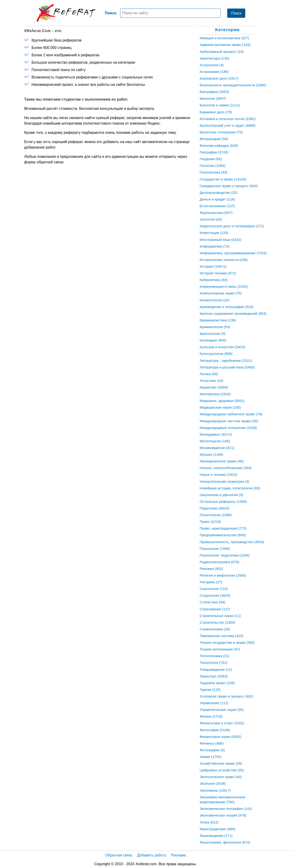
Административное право (225, 45)
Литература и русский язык (227, 367)
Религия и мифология (223, 575)
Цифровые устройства (222, 770)
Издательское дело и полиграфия (232, 226)
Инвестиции (214, 233)
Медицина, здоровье (222, 401)
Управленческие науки (222, 710)
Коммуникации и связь (224, 286)
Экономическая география (226, 809)
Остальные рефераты (223, 501)
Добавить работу (152, 855)
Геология (213, 166)
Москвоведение (217, 448)
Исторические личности (224, 260)
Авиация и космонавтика (224, 38)
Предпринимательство (223, 535)
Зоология (211, 219)
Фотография (212, 750)
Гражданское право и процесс (229, 186)
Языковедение (216, 836)
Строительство (218, 622)
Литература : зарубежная (226, 361)
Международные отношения (228, 428)
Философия (215, 730)
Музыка (212, 454)
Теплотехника (215, 656)
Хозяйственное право (221, 763)
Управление (214, 703)
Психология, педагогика (225, 555)
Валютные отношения (221, 132)
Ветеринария (214, 139)
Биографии (214, 92)
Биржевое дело (216, 112)
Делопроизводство (219, 193)
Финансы (212, 743)
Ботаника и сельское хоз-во (228, 119)
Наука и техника (218, 474)
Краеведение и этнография (227, 307)
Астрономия (214, 72)
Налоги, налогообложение (226, 468)
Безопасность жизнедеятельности (233, 85)
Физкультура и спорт (222, 723)
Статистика (213, 602)
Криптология (213, 334)
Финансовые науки (221, 737)
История (213, 266)
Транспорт (214, 676)
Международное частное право (229, 421)
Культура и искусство (223, 347)
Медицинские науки (220, 407)
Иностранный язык (221, 240)
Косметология (215, 300)
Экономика (215, 790)
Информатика (215, 246)
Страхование (215, 609)
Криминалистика (218, 320)
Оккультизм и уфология (221, 495)
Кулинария (213, 340)
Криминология (215, 327)
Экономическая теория (223, 815)
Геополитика (214, 172)
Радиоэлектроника (220, 562)
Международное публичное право (231, 414)
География (214, 152)
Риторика (211, 582)
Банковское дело (219, 78)
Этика (209, 822)
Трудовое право (217, 683)
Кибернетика (214, 280)
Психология (215, 549)
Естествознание (217, 206)
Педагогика (215, 508)
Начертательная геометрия (225, 481)
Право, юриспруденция (223, 528)
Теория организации (220, 649)
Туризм (210, 690)
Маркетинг (214, 387)
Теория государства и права (227, 642)
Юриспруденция (218, 829)
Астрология (212, 65)
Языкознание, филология (225, 842)
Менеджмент (216, 434)
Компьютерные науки (221, 293)
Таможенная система (222, 636)
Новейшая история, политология (230, 488)
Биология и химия (220, 105)
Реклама (211, 569)
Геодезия (211, 159)
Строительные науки (220, 616)
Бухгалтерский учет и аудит (228, 125)
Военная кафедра (219, 145)
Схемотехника (215, 629)
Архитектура (215, 58)
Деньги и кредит (217, 199)
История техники (218, 273)
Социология (215, 595)
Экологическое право (221, 777)
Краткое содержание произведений (233, 313)
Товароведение (216, 669)
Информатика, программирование (233, 253)
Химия (211, 757)
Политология (216, 515)
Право (210, 522)
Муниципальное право (222, 461)
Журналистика (216, 213)
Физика (211, 716)
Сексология (214, 589)
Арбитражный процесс (222, 52)
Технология (214, 663)
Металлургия (215, 441)
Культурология (216, 354)
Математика (215, 394)
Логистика (212, 381)
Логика (209, 374)
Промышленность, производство (232, 542)
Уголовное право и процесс (227, 696)
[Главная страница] (66, 13)
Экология (213, 783)
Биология (213, 98)
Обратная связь (119, 855)
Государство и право (223, 179)
